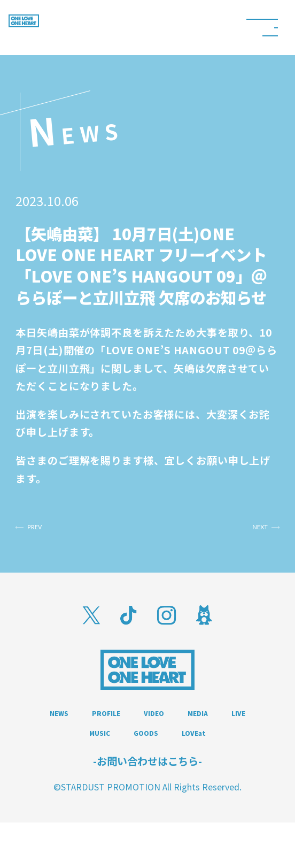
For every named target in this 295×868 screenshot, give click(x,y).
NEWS (77, 727)
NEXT (240, 533)
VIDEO (217, 727)
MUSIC (171, 751)
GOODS (238, 751)
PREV (54, 533)
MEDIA (55, 751)
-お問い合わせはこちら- (147, 807)
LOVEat (147, 775)
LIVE (113, 751)
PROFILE (147, 727)
